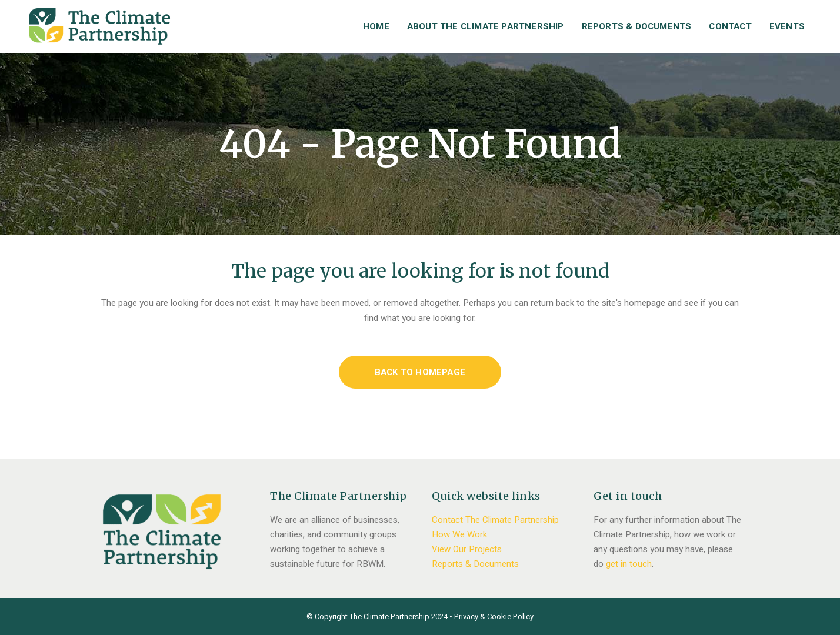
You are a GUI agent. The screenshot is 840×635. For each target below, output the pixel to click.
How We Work (459, 534)
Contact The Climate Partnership (495, 520)
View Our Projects (467, 549)
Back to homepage (420, 372)
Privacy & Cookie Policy (494, 616)
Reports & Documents (475, 564)
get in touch (629, 564)
